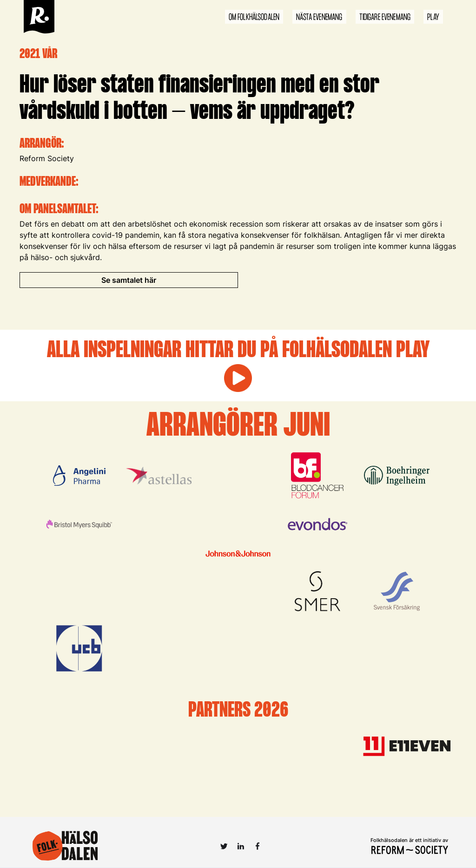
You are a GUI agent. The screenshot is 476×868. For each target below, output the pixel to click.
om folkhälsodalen (254, 17)
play (433, 17)
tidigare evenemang (385, 17)
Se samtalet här (129, 280)
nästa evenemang (319, 17)
